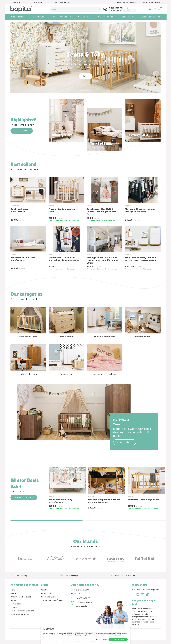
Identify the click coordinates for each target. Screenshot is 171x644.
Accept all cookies (118, 639)
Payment (14, 591)
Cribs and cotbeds (18, 17)
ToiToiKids (15, 206)
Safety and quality (48, 598)
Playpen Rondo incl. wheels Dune (63, 211)
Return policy (16, 605)
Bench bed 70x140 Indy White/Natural (60, 502)
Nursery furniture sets (62, 17)
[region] (85, 490)
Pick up (14, 608)
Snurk (89, 206)
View (85, 77)
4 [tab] (88, 91)
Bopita (51, 206)
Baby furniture (39, 17)
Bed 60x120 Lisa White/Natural (143, 500)
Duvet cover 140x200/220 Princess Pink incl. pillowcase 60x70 (102, 212)
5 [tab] (90, 91)
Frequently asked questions (22, 612)
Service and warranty (20, 615)
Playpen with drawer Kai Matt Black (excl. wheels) (140, 211)
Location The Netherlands (150, 2)
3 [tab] (86, 91)
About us (45, 591)
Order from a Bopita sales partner (22, 600)
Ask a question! (82, 607)
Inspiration (76, 594)
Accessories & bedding (149, 17)
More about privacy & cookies (113, 635)
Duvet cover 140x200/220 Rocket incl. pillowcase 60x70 (64, 260)
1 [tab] (82, 91)
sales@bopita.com (129, 8)
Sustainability (46, 594)
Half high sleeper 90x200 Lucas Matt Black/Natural (104, 502)
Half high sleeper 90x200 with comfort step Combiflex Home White (103, 261)
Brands (125, 2)
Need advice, (40, 2)
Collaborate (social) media (52, 601)
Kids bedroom (127, 17)
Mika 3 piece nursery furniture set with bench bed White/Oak (141, 260)
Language (134, 2)
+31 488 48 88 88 (114, 8)
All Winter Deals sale (24, 498)
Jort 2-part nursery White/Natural (21, 211)
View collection (22, 132)
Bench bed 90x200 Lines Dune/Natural (23, 260)
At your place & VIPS (80, 591)
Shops (118, 2)
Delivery (14, 594)
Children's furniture (106, 17)
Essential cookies (102, 639)
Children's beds (84, 17)
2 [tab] (84, 91)
